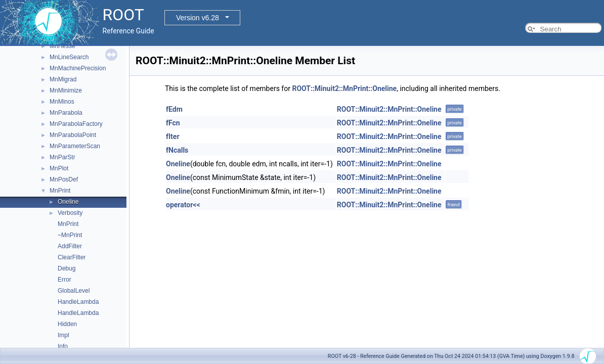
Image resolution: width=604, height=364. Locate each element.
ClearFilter (72, 257)
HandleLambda (78, 302)
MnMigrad (63, 79)
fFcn (173, 123)
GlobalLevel (74, 291)
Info (63, 346)
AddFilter (70, 246)
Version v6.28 (198, 18)
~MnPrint (70, 235)
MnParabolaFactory (76, 124)
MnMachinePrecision (78, 68)
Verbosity (70, 213)
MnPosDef (64, 179)
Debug (67, 268)
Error (64, 280)
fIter (173, 136)
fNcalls (177, 150)
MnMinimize (66, 90)
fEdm (174, 109)
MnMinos (62, 102)
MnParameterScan (75, 146)
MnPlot (59, 168)
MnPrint (60, 191)
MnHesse (62, 46)
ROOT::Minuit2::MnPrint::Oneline (344, 88)
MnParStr (62, 157)
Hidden (67, 324)
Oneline (68, 202)
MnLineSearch (69, 57)
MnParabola (66, 113)
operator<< (183, 205)
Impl (63, 335)
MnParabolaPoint (73, 135)
